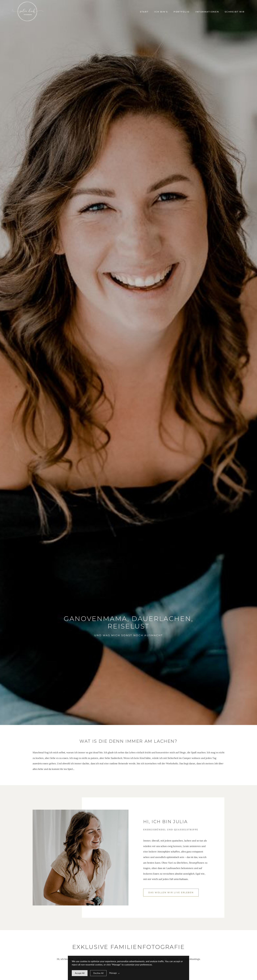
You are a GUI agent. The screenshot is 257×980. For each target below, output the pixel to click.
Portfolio (182, 12)
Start (144, 12)
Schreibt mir (235, 12)
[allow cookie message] (80, 973)
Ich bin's (161, 12)
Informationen (207, 12)
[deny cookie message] (98, 973)
